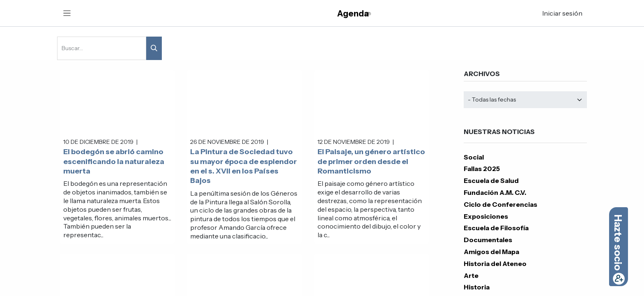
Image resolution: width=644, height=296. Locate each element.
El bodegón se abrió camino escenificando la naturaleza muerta (114, 161)
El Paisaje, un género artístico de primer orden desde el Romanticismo (371, 161)
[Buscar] (154, 48)
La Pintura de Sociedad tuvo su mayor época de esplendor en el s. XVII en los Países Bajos (244, 166)
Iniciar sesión (562, 13)
